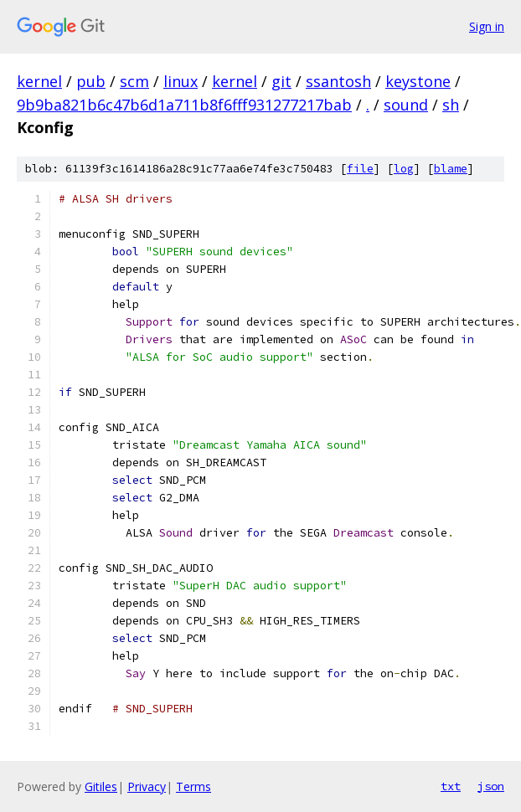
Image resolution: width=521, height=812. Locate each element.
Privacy (147, 786)
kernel (39, 81)
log (404, 169)
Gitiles (101, 786)
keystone (418, 81)
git (281, 81)
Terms (193, 786)
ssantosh (338, 81)
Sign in (487, 26)
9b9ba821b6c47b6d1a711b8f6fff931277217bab (184, 105)
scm (134, 81)
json (491, 786)
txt (451, 786)
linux (181, 81)
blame (451, 169)
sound (406, 105)
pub (91, 81)
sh (451, 105)
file (360, 169)
